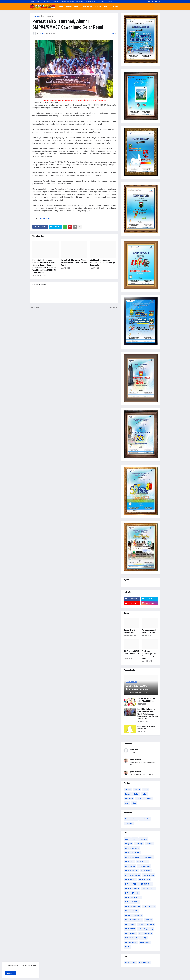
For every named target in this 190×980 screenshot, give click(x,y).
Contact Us (47, 2)
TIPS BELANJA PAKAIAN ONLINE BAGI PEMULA (146, 700)
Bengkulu (140, 798)
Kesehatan (129, 798)
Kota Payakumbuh (145, 933)
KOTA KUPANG (149, 875)
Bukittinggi (139, 844)
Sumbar (128, 790)
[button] (151, 7)
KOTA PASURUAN (148, 888)
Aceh (127, 803)
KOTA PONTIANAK (132, 893)
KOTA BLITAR (130, 866)
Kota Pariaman (130, 933)
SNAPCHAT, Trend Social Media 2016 (146, 727)
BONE (135, 839)
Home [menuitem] (61, 7)
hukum (128, 794)
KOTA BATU (148, 857)
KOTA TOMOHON (131, 911)
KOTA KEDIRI (146, 871)
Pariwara (130, 962)
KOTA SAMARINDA (132, 902)
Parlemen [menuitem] (87, 7)
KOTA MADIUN (130, 880)
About (38, 2)
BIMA (127, 839)
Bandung (144, 839)
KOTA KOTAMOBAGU (133, 875)
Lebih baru (35, 307)
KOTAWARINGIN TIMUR (134, 920)
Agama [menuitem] (115, 7)
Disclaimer (101, 2)
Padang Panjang (131, 942)
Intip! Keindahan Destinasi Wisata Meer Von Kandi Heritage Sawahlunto (102, 263)
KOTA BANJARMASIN (133, 857)
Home (32, 2)
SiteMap (109, 2)
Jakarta (137, 790)
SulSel (136, 794)
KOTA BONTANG (144, 866)
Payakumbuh (145, 942)
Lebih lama (113, 307)
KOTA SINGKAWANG (133, 906)
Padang (143, 938)
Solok (127, 947)
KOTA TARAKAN (149, 906)
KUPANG (149, 920)
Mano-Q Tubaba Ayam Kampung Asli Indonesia (137, 687)
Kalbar (144, 794)
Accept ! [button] (10, 973)
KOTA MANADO (131, 884)
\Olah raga (129, 823)
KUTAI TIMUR (130, 929)
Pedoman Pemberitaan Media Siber (72, 2)
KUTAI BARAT (130, 924)
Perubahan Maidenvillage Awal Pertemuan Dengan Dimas (149, 655)
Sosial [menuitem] (107, 7)
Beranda (36, 16)
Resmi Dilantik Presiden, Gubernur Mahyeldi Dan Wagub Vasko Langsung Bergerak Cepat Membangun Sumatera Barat (148, 714)
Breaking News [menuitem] (72, 7)
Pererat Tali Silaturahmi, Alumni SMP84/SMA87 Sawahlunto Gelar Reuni (74, 263)
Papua (149, 798)
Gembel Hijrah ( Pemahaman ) (129, 631)
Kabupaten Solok (131, 819)
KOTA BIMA (129, 862)
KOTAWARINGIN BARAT (134, 915)
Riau (134, 803)
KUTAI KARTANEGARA (146, 924)
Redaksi (55, 2)
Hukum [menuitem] (98, 7)
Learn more (18, 968)
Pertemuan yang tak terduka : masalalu (149, 631)
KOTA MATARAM (146, 884)
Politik (146, 790)
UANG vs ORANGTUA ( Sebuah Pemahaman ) (131, 654)
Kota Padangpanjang (146, 929)
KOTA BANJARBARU (132, 853)
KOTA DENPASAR (131, 871)
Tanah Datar (145, 819)
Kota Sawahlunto (47, 16)
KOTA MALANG (145, 880)
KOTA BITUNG (142, 862)
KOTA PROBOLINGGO (133, 897)
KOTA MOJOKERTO (132, 888)
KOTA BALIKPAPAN (132, 848)
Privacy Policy (90, 2)
